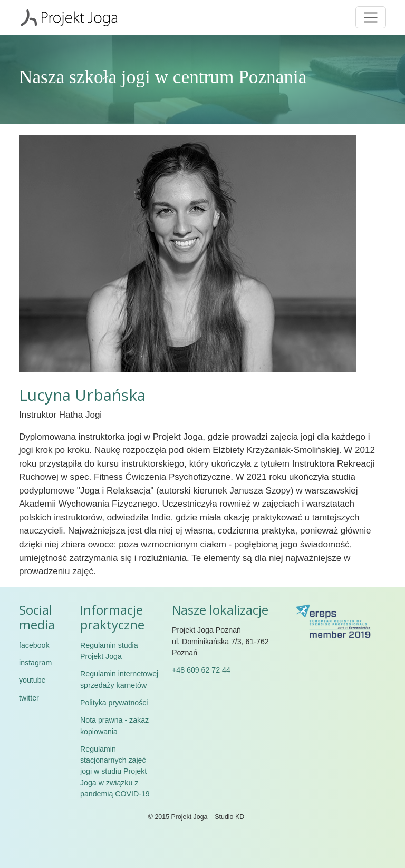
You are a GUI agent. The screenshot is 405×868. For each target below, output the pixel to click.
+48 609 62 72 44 (201, 670)
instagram (35, 663)
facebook (34, 645)
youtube (32, 680)
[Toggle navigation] (371, 17)
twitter (29, 698)
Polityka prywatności (114, 703)
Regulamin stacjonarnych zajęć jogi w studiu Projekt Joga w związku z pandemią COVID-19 (115, 771)
